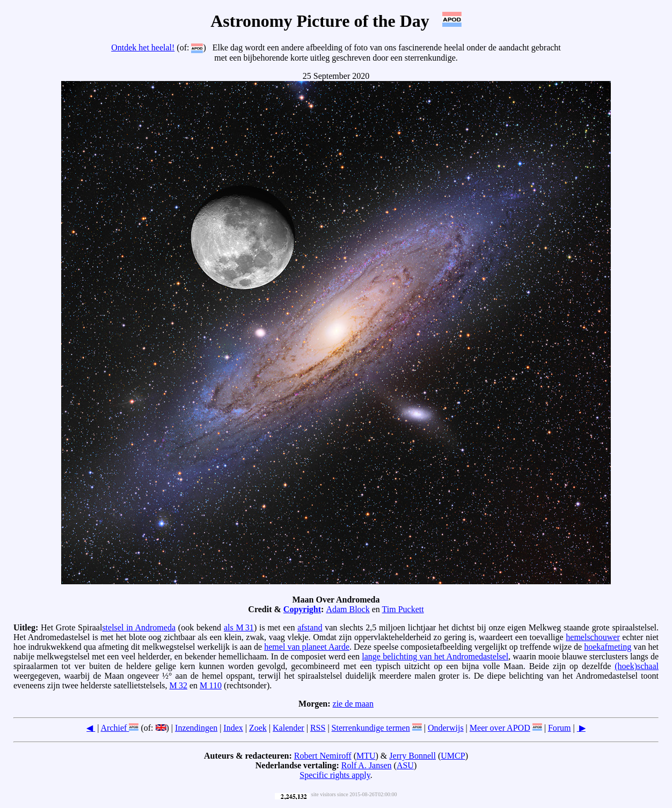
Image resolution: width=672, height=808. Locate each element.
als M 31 (239, 627)
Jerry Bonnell (412, 756)
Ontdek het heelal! (143, 47)
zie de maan (353, 704)
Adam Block (348, 609)
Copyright (302, 609)
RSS (318, 728)
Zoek (258, 728)
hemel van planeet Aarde (307, 647)
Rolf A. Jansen (367, 765)
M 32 (178, 685)
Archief (114, 728)
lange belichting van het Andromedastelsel (435, 656)
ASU (405, 765)
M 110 (211, 685)
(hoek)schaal (637, 666)
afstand (310, 627)
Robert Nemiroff (323, 756)
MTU (366, 756)
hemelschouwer (593, 637)
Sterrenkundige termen (371, 728)
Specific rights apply (335, 775)
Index (233, 728)
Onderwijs (446, 728)
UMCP (453, 756)
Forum (560, 728)
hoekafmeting (608, 647)
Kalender (288, 728)
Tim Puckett (403, 609)
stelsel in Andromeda (139, 627)
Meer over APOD (500, 728)
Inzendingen (196, 728)
